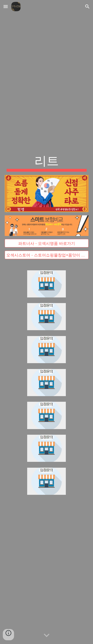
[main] (47, 162)
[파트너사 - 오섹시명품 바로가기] (47, 243)
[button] (6, 6)
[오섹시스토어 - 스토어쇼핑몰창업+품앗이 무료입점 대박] (47, 255)
